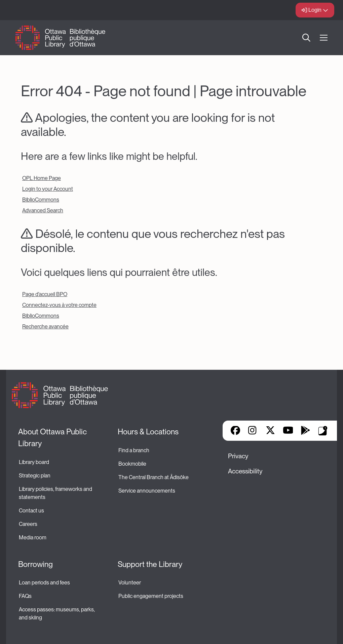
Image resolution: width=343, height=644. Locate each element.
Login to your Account (48, 189)
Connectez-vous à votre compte (59, 305)
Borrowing (35, 564)
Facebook (235, 431)
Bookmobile (132, 464)
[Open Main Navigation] (324, 38)
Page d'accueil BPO (45, 294)
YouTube (288, 431)
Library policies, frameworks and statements (56, 493)
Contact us (31, 511)
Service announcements (147, 491)
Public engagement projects (151, 596)
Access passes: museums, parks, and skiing (57, 614)
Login (315, 10)
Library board (34, 462)
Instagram (253, 431)
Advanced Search (43, 210)
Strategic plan (35, 476)
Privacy (238, 456)
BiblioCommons (41, 200)
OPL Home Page (42, 178)
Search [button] (306, 38)
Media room (33, 538)
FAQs (25, 596)
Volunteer (130, 583)
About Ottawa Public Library (53, 438)
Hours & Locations (148, 432)
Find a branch (134, 450)
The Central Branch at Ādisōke (154, 477)
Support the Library (150, 564)
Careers (28, 524)
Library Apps (323, 431)
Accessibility (245, 471)
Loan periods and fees (45, 583)
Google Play (305, 431)
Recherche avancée (45, 327)
